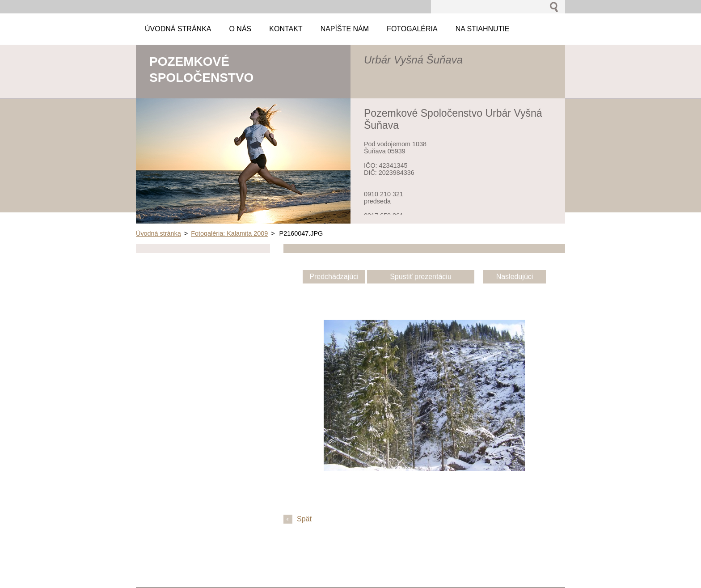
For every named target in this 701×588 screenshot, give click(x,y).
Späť (304, 519)
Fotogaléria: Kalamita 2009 (229, 233)
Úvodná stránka (158, 233)
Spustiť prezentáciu (421, 277)
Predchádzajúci (334, 277)
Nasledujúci (515, 277)
